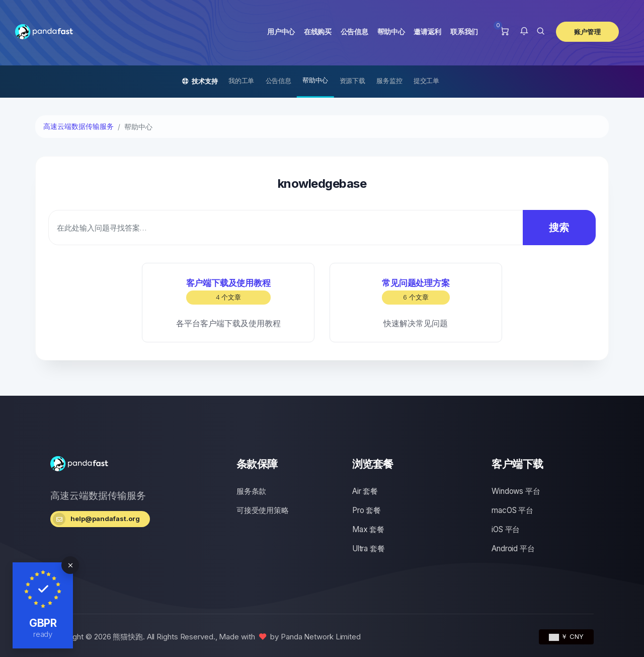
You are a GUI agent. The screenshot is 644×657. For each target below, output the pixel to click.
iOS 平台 (506, 529)
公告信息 (354, 31)
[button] (524, 32)
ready (43, 634)
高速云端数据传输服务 (78, 127)
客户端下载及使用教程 (228, 291)
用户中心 (281, 31)
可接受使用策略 (263, 510)
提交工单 (426, 81)
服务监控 (389, 81)
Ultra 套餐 (368, 549)
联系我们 (464, 31)
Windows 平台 (516, 491)
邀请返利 (427, 31)
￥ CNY (566, 636)
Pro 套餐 (367, 510)
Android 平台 (513, 549)
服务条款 (251, 491)
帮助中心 (391, 31)
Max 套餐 (368, 529)
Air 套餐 (365, 491)
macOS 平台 (512, 510)
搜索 (552, 228)
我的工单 (241, 81)
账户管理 (587, 32)
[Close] (70, 565)
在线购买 (318, 31)
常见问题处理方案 (416, 291)
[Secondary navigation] (322, 82)
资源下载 (352, 81)
